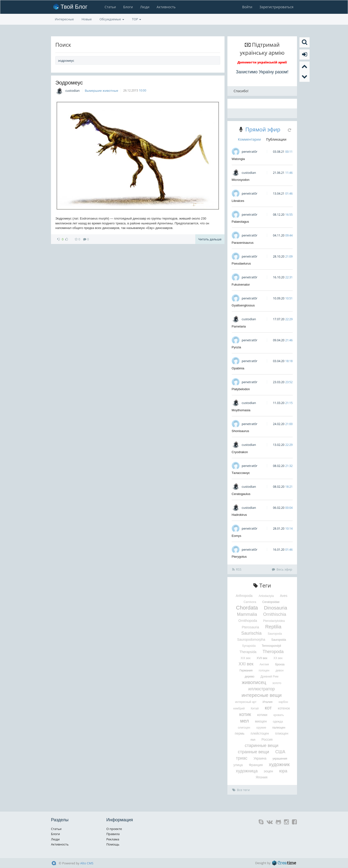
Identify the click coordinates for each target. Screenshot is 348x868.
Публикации (276, 139)
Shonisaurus (240, 431)
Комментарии (249, 139)
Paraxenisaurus (243, 243)
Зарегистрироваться (276, 7)
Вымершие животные (101, 91)
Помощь (113, 844)
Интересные (64, 19)
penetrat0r (250, 152)
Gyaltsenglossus (243, 305)
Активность (166, 7)
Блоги (128, 7)
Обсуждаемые (112, 19)
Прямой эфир (263, 129)
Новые (87, 19)
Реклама (113, 839)
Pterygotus (239, 557)
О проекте (114, 829)
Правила (113, 834)
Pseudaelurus (241, 263)
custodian (72, 91)
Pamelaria (239, 326)
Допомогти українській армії (262, 62)
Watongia (238, 159)
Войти (247, 7)
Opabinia (238, 368)
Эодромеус (69, 83)
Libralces (238, 201)
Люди (145, 7)
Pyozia (236, 347)
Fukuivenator (241, 285)
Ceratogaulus (241, 494)
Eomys (237, 536)
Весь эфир (282, 569)
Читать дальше (210, 239)
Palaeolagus (240, 222)
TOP (137, 19)
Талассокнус (241, 473)
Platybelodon (241, 389)
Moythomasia (241, 410)
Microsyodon (241, 180)
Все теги (241, 790)
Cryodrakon (240, 452)
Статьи (110, 7)
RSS (237, 569)
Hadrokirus (239, 515)
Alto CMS (87, 863)
